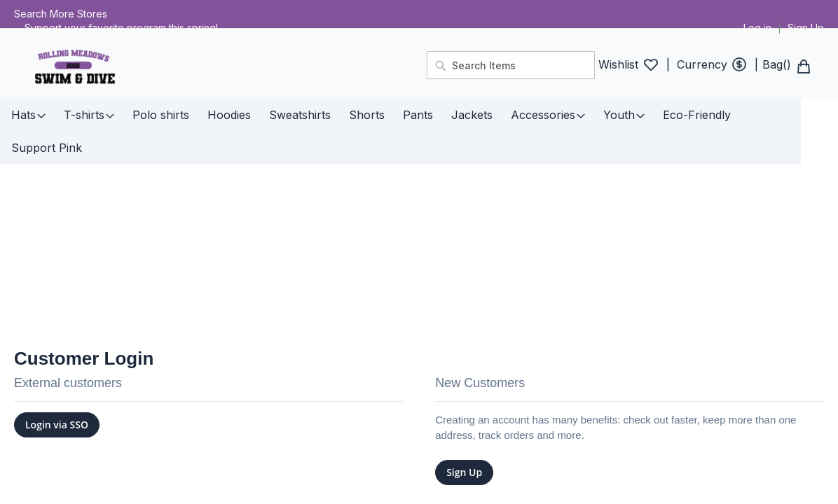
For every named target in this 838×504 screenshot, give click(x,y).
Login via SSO (57, 376)
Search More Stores (61, 14)
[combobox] (511, 65)
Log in (757, 28)
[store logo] (212, 67)
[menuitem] (28, 115)
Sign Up (806, 28)
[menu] (419, 115)
